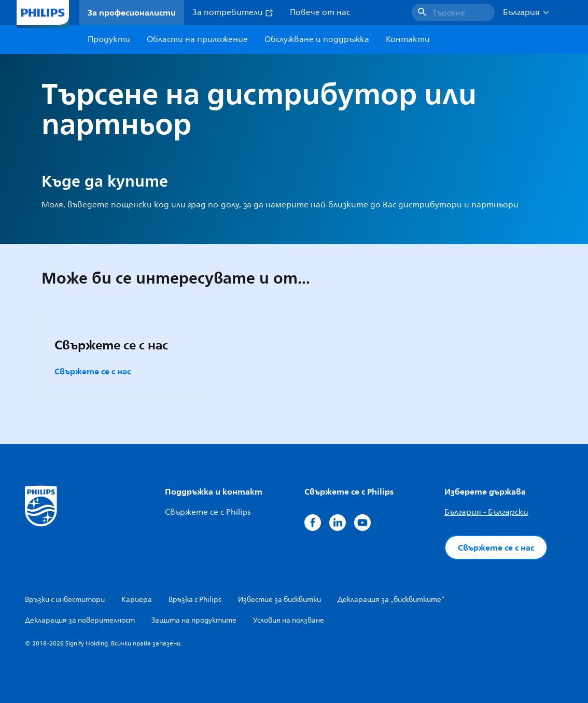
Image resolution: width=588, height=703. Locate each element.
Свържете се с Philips (208, 512)
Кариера (137, 600)
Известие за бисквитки (279, 600)
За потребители (233, 12)
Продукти (109, 39)
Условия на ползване (289, 620)
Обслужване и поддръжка (317, 39)
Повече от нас (320, 12)
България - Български (486, 512)
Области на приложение (197, 39)
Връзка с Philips (195, 600)
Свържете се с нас (93, 371)
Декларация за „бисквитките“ (391, 600)
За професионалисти (132, 12)
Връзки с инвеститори (65, 600)
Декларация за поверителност (80, 620)
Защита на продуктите (194, 620)
